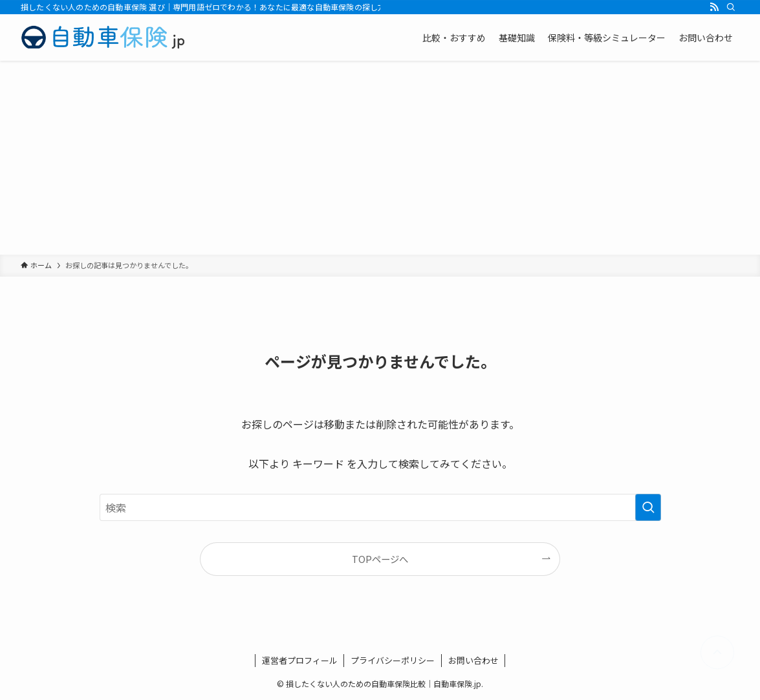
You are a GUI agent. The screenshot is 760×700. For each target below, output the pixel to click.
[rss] (714, 7)
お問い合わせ (473, 660)
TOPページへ (380, 559)
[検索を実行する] (648, 507)
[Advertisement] (380, 158)
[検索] (731, 7)
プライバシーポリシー (393, 660)
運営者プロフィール (300, 660)
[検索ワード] (380, 507)
